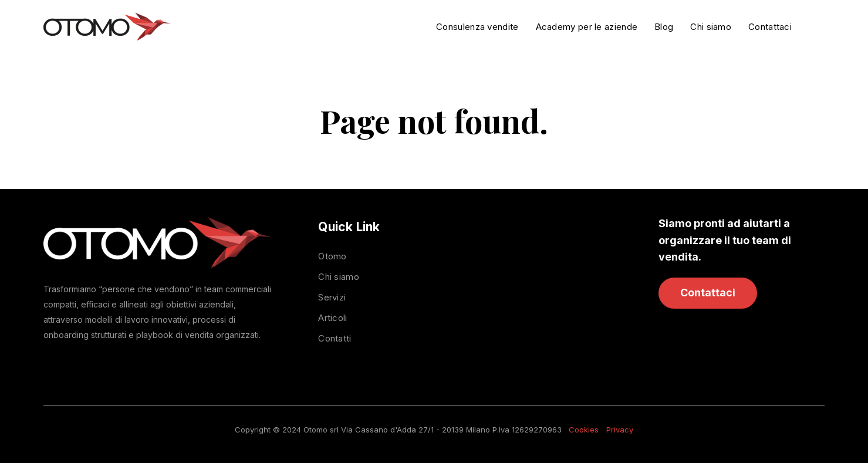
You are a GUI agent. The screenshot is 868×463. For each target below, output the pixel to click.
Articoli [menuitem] (332, 318)
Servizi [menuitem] (332, 297)
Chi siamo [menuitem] (339, 277)
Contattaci (708, 293)
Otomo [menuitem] (332, 256)
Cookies (584, 430)
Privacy (620, 430)
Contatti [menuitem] (335, 338)
